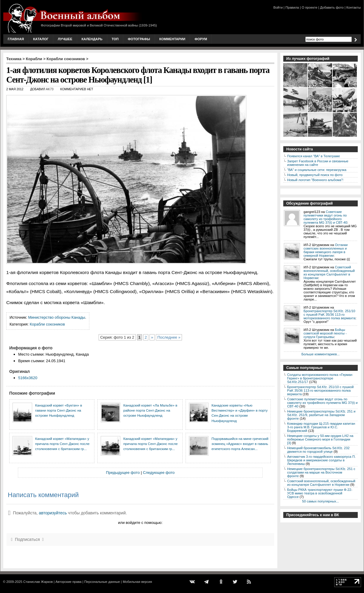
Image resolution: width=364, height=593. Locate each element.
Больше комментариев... (321, 354)
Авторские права (68, 582)
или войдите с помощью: (140, 523)
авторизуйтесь (53, 513)
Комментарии (172, 39)
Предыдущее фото (123, 473)
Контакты (354, 7)
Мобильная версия (137, 582)
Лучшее (65, 39)
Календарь (92, 39)
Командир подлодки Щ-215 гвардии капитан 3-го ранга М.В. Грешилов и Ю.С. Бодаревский (321, 427)
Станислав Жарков (38, 582)
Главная (16, 39)
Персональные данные (102, 582)
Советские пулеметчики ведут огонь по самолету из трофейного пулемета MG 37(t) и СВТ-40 (325, 217)
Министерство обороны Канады (57, 317)
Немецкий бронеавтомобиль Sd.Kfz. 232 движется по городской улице (318, 450)
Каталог (41, 39)
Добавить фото (332, 7)
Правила (292, 7)
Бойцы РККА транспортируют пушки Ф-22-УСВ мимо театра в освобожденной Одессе (320, 493)
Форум (201, 39)
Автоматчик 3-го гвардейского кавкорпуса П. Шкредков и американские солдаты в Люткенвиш (321, 460)
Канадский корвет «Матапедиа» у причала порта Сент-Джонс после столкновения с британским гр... (62, 444)
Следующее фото (159, 473)
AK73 (50, 89)
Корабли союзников (66, 59)
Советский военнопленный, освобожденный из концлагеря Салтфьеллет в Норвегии (329, 273)
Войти (278, 7)
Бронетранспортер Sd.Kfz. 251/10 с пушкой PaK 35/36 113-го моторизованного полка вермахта (329, 315)
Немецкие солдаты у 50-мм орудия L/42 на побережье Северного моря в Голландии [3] (320, 439)
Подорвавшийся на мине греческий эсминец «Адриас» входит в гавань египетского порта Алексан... (240, 444)
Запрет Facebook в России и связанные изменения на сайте (318, 163)
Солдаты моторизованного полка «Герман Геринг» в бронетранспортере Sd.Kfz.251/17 (320, 378)
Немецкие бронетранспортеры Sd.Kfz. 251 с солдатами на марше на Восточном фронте (321, 472)
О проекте (310, 7)
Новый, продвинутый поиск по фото (315, 175)
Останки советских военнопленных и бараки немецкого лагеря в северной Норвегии (326, 250)
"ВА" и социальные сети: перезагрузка (317, 170)
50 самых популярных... (320, 501)
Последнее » (169, 337)
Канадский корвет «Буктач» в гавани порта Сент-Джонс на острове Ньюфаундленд (59, 410)
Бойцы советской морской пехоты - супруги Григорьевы (325, 333)
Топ (115, 39)
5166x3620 (28, 378)
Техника (14, 59)
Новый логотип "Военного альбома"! (315, 180)
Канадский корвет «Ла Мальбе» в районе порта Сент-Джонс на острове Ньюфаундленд (150, 410)
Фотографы (139, 39)
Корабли (34, 59)
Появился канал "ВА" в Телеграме (314, 156)
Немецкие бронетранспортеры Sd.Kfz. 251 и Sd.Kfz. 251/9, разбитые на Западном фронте (321, 415)
